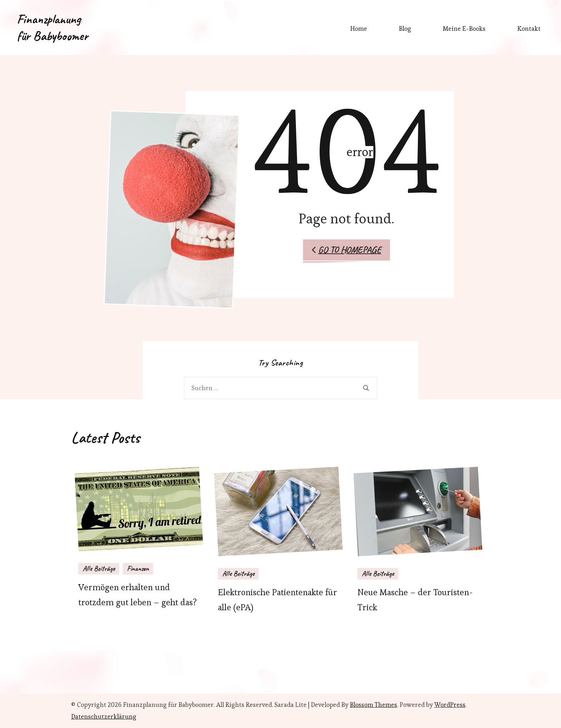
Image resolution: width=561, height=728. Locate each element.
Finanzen (138, 569)
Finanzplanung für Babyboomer (52, 27)
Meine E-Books (464, 29)
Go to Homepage (347, 250)
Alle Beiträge (99, 569)
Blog (405, 29)
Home (359, 29)
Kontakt (529, 29)
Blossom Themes (374, 705)
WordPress (450, 705)
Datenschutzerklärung (104, 717)
